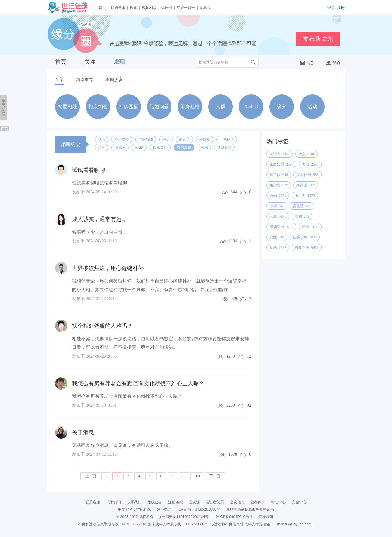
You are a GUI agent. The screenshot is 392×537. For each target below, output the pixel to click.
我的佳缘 (118, 8)
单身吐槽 (190, 107)
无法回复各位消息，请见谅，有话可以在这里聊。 (123, 445)
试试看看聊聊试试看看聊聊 (100, 183)
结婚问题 (159, 107)
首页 (102, 8)
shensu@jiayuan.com (294, 524)
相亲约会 (98, 107)
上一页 (90, 476)
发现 (119, 62)
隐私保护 (258, 502)
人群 (221, 107)
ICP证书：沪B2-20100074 (199, 509)
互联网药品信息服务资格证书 (250, 509)
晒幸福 (205, 8)
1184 (233, 241)
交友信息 (237, 502)
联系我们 (134, 502)
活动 (312, 107)
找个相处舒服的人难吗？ (102, 326)
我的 (333, 63)
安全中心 (299, 502)
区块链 (194, 502)
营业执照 (164, 509)
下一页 (215, 476)
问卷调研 (266, 517)
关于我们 (114, 502)
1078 (233, 454)
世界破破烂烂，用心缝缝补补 (108, 268)
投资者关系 (215, 502)
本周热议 (114, 80)
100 (197, 476)
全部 (59, 80)
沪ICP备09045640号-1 (234, 517)
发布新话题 (318, 39)
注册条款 (175, 502)
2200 (231, 405)
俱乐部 (167, 8)
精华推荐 (85, 80)
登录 (331, 8)
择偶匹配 (129, 107)
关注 (90, 62)
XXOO (251, 107)
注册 (341, 8)
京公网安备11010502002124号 (183, 517)
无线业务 (155, 502)
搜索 (134, 8)
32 (249, 405)
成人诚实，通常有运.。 (100, 219)
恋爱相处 (67, 107)
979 (234, 299)
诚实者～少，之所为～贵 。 (100, 232)
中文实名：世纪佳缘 (134, 509)
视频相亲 (149, 8)
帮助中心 (278, 502)
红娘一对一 (186, 8)
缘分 (282, 107)
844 (234, 192)
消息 (307, 63)
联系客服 (93, 502)
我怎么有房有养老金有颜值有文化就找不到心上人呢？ (138, 383)
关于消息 (83, 432)
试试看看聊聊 (89, 170)
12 (249, 356)
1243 (231, 356)
